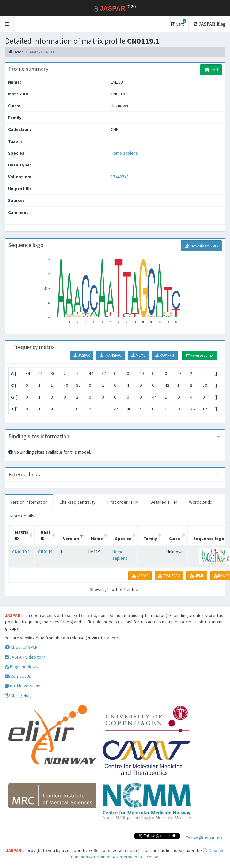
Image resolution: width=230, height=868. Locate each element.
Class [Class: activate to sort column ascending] (174, 539)
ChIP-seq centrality (77, 502)
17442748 (120, 177)
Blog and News (22, 667)
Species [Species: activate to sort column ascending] (123, 539)
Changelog (18, 695)
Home (16, 52)
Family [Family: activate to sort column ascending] (150, 539)
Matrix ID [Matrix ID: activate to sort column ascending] (22, 535)
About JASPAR (21, 647)
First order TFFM (123, 502)
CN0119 (45, 552)
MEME (138, 355)
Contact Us (18, 676)
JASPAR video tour (25, 657)
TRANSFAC (111, 355)
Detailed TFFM (164, 502)
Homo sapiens (124, 153)
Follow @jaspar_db (204, 838)
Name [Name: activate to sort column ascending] (97, 539)
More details (22, 516)
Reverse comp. (200, 355)
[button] (7, 24)
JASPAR (82, 355)
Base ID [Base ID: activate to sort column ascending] (46, 535)
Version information (29, 502)
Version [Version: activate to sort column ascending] (71, 539)
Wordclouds (201, 502)
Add (211, 70)
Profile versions (23, 686)
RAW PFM (165, 355)
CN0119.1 (21, 552)
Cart (178, 23)
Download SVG (201, 246)
